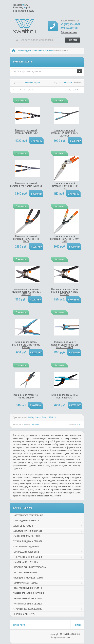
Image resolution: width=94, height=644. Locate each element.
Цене (37, 83)
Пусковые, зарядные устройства (30, 567)
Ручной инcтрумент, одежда (27, 51)
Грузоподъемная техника (26, 521)
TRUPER (52, 417)
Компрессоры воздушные (26, 552)
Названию (29, 83)
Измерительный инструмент (28, 588)
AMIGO (31, 417)
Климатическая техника (25, 583)
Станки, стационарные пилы (27, 536)
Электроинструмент (23, 526)
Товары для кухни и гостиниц (29, 593)
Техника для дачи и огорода (28, 541)
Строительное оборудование (28, 609)
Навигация (19, 625)
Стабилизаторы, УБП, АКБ (26, 562)
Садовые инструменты (46, 51)
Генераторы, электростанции (28, 557)
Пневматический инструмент (28, 599)
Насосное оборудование (25, 573)
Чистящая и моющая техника (28, 578)
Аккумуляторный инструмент (28, 531)
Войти (77, 625)
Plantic (45, 417)
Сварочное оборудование (26, 547)
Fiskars (38, 417)
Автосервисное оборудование (28, 515)
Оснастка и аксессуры (24, 614)
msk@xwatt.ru (69, 28)
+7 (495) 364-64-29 (71, 24)
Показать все (35, 90)
